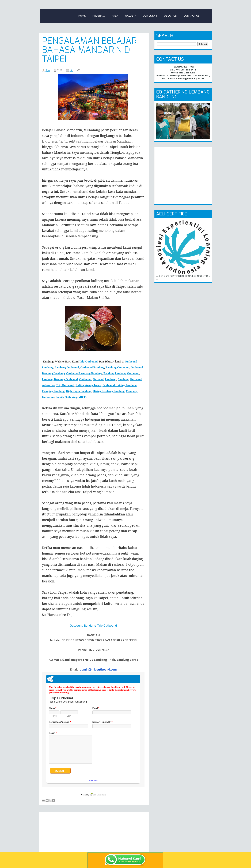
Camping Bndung (53, 391)
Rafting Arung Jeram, (89, 385)
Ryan (48, 70)
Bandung (123, 379)
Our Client (150, 16)
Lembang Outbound (67, 367)
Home (82, 16)
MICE (82, 397)
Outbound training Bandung (120, 385)
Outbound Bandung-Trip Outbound (93, 626)
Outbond (98, 379)
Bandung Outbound (118, 367)
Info (71, 70)
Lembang (111, 379)
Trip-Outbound (88, 362)
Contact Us (192, 16)
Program (99, 16)
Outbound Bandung (92, 367)
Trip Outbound (65, 385)
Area (115, 16)
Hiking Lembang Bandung (109, 391)
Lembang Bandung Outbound (60, 379)
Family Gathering (66, 397)
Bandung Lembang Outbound (121, 373)
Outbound (85, 379)
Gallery (131, 16)
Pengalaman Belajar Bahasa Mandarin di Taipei (89, 50)
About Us (170, 16)
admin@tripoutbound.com (98, 670)
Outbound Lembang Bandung (84, 373)
